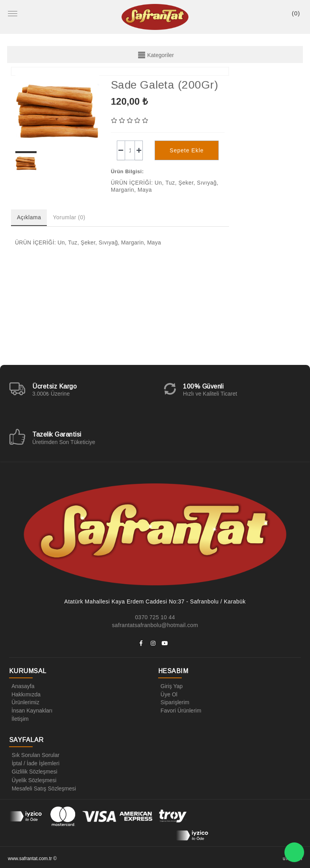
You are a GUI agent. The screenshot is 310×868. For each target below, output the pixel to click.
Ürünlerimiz (24, 702)
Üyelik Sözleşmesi (33, 778)
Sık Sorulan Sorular (34, 754)
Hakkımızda (25, 694)
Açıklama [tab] (29, 217)
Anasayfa (22, 686)
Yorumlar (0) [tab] (69, 217)
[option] (57, 111)
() (296, 13)
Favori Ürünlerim (180, 710)
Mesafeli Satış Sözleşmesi (42, 786)
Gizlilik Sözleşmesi (33, 770)
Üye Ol (168, 694)
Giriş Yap (170, 686)
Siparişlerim (174, 702)
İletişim (19, 718)
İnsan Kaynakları (31, 710)
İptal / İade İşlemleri (34, 762)
